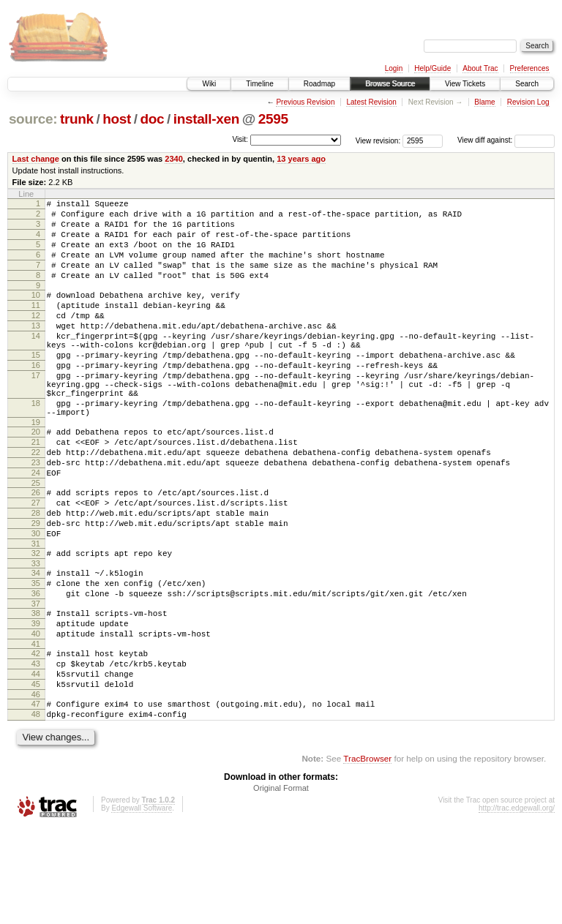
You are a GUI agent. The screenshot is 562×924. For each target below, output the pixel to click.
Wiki (209, 84)
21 (36, 490)
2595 (273, 119)
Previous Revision (305, 102)
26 (36, 549)
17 (36, 410)
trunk (77, 119)
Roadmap (319, 84)
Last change (36, 159)
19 (36, 468)
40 (36, 715)
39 (36, 702)
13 (36, 350)
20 (36, 478)
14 (36, 362)
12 (36, 337)
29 (36, 587)
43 (36, 749)
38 (36, 690)
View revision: (378, 140)
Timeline (259, 84)
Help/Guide (432, 68)
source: (33, 119)
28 (36, 574)
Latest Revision (371, 102)
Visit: (240, 139)
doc (152, 119)
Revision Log (528, 102)
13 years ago (301, 159)
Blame (484, 102)
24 (36, 527)
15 (36, 386)
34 (36, 643)
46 (36, 786)
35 (36, 656)
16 (36, 398)
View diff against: (506, 140)
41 (36, 727)
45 (36, 774)
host (117, 119)
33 (36, 634)
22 (36, 503)
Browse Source (390, 84)
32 (36, 621)
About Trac (480, 68)
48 (36, 808)
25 (36, 540)
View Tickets (465, 84)
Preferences (530, 68)
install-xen (206, 119)
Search (527, 84)
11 (36, 325)
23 (36, 515)
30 (36, 599)
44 (36, 762)
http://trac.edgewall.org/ (517, 905)
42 (36, 737)
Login (394, 68)
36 (36, 668)
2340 (174, 159)
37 (36, 680)
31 (36, 612)
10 (36, 312)
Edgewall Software (142, 905)
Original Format (281, 884)
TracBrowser (367, 855)
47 (36, 796)
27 (36, 562)
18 (36, 445)
